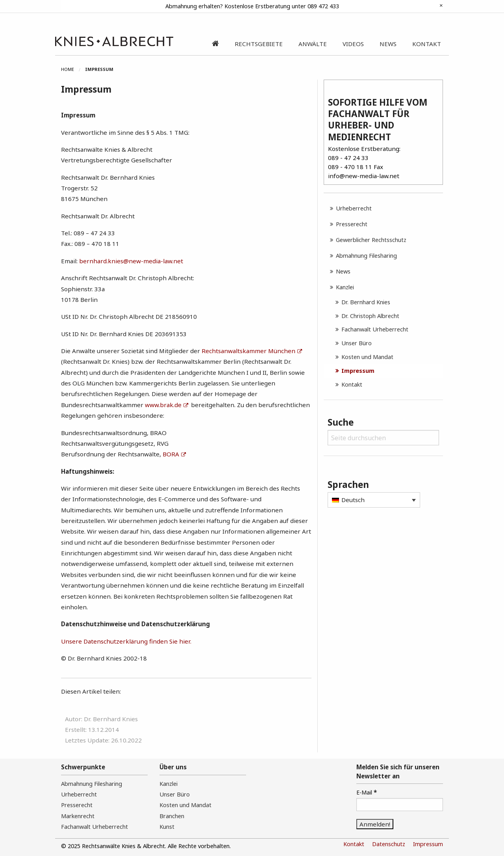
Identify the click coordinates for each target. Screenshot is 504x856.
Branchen (172, 816)
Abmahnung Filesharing (366, 256)
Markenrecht (78, 816)
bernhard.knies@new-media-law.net (131, 261)
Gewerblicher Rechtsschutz (371, 240)
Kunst (167, 827)
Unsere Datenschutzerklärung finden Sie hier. (126, 641)
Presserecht (352, 224)
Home (68, 69)
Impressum (358, 371)
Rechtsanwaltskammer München (248, 351)
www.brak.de (163, 405)
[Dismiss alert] (441, 5)
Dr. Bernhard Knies (366, 302)
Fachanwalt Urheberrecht (375, 329)
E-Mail (367, 792)
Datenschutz (389, 844)
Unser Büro (357, 343)
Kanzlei (345, 287)
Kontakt (352, 384)
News (343, 271)
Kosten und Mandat (367, 357)
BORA (171, 454)
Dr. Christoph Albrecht (370, 316)
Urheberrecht (354, 208)
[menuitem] (73, 69)
